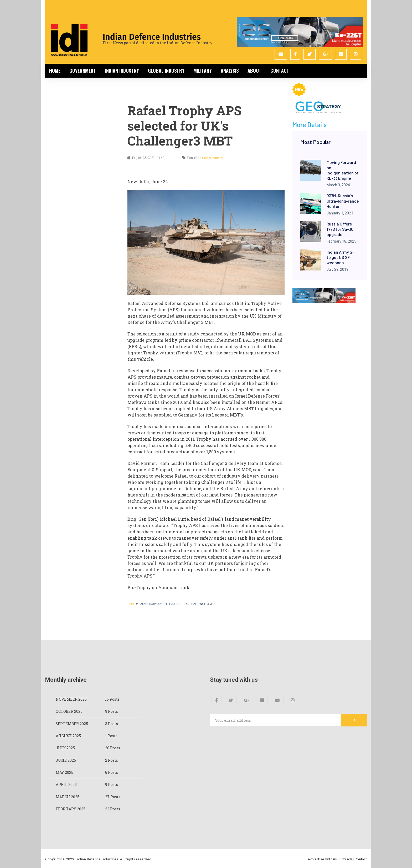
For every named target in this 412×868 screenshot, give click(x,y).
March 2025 (68, 796)
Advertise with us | (323, 858)
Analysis (230, 71)
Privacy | (346, 858)
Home (55, 71)
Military (203, 71)
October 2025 (69, 711)
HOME (131, 604)
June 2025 (66, 760)
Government (83, 71)
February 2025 (71, 808)
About (254, 71)
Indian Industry (122, 71)
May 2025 (65, 772)
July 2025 (65, 748)
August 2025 (68, 736)
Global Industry (166, 71)
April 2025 (66, 784)
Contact (280, 71)
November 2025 (71, 699)
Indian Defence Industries (152, 37)
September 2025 (72, 723)
